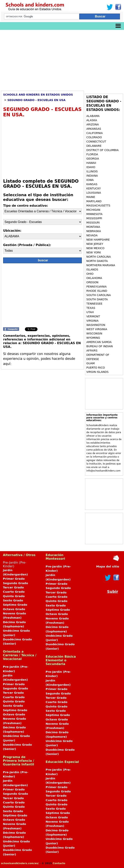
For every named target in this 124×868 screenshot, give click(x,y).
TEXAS (91, 308)
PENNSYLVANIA (96, 287)
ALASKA (92, 120)
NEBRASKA (94, 231)
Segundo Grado (15, 583)
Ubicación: (12, 231)
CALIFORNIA (95, 133)
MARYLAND (94, 201)
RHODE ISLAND (97, 291)
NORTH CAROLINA (99, 257)
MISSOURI (93, 223)
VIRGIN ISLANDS (97, 372)
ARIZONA (93, 124)
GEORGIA (93, 159)
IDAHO (91, 167)
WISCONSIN (95, 333)
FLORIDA (93, 154)
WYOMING (93, 338)
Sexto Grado (13, 600)
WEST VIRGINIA (97, 329)
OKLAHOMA (95, 278)
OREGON (93, 282)
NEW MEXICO (96, 248)
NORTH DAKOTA (97, 261)
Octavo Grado (14, 609)
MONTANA (93, 227)
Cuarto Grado (14, 592)
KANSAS (92, 184)
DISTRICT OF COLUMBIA (102, 150)
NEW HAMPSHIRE (98, 240)
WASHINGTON (96, 325)
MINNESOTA (95, 214)
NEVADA (92, 235)
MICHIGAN (94, 210)
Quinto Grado (14, 596)
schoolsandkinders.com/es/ (20, 863)
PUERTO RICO (96, 368)
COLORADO (94, 137)
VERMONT (94, 316)
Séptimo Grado (15, 605)
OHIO (90, 274)
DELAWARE (94, 146)
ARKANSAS (94, 129)
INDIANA (93, 176)
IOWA (90, 180)
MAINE (91, 197)
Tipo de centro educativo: (26, 206)
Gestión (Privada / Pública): (27, 245)
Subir (113, 592)
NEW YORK (94, 252)
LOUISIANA (94, 193)
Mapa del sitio (108, 567)
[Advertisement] (62, 59)
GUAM (90, 363)
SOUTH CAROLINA (99, 295)
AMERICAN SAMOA (99, 342)
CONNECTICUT (97, 142)
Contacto (59, 863)
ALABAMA (93, 116)
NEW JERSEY (95, 244)
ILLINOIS (92, 171)
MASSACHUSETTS (99, 206)
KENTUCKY (94, 188)
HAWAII (92, 163)
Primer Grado (14, 579)
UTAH (90, 312)
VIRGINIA (93, 321)
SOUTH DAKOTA (97, 299)
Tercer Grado (13, 587)
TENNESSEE (95, 304)
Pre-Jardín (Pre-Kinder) (19, 603)
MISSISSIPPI (95, 218)
